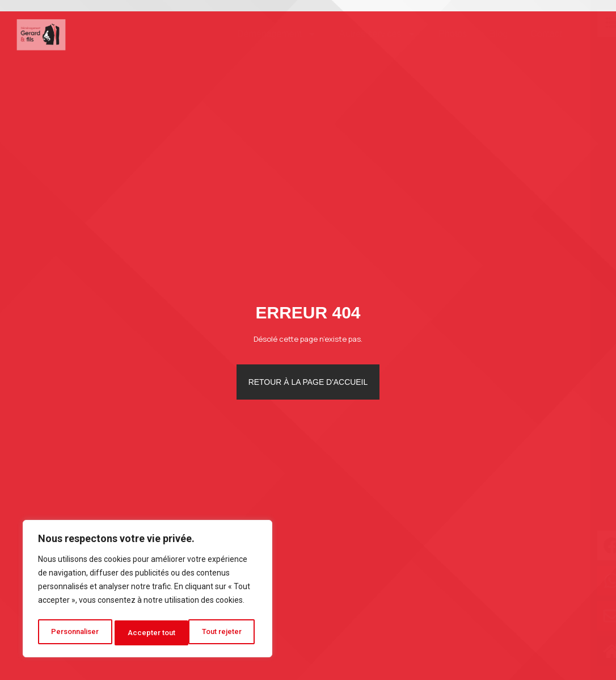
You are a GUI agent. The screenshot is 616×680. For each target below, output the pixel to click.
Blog (482, 34)
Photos (436, 34)
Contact (529, 34)
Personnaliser (75, 633)
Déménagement (260, 34)
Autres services (360, 34)
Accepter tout (221, 633)
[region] (147, 591)
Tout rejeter (149, 633)
